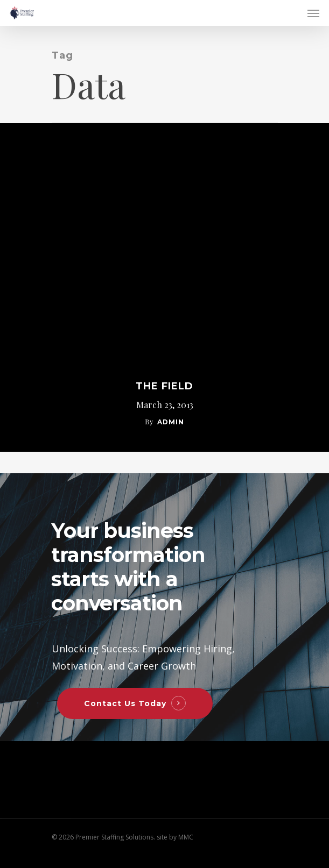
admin (171, 422)
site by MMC (175, 837)
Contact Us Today (125, 703)
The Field (164, 386)
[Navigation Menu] (313, 13)
